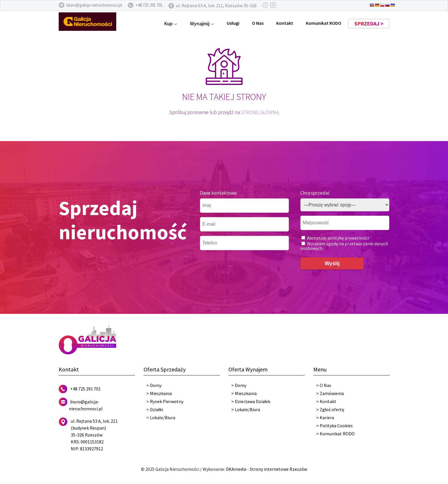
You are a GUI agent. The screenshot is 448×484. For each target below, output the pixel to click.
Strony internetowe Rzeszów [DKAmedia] (278, 469)
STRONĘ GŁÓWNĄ (260, 112)
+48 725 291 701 (85, 389)
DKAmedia (236, 469)
